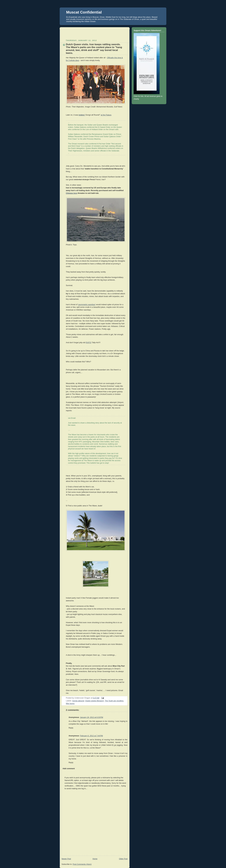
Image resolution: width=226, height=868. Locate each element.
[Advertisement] (95, 34)
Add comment (69, 769)
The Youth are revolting (114, 701)
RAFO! (89, 343)
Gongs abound (78, 701)
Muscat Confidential (84, 12)
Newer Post (66, 859)
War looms (70, 704)
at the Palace (106, 115)
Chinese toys (71, 193)
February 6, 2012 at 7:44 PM (91, 736)
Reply (71, 728)
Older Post (123, 859)
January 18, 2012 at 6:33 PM (92, 717)
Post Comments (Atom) (82, 864)
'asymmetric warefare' (87, 305)
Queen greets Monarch (94, 701)
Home (95, 859)
